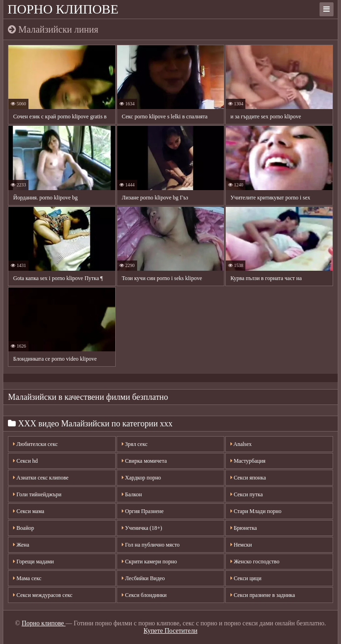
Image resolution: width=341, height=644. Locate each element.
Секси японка (248, 478)
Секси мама (28, 511)
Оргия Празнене (143, 511)
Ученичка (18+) (142, 528)
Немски (241, 545)
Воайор (24, 528)
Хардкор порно (141, 478)
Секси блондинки (144, 595)
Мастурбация (248, 461)
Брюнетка (244, 528)
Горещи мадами (33, 562)
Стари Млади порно (256, 511)
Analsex (241, 444)
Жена (21, 545)
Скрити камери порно (149, 562)
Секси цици (246, 578)
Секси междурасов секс (43, 595)
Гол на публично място (151, 545)
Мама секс (27, 578)
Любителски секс (35, 444)
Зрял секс (135, 444)
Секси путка (247, 494)
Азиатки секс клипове (41, 478)
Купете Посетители (170, 631)
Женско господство (255, 562)
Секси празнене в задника (263, 595)
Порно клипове (63, 9)
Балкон (132, 494)
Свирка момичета (144, 461)
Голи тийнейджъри (37, 494)
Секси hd (25, 461)
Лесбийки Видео (143, 578)
